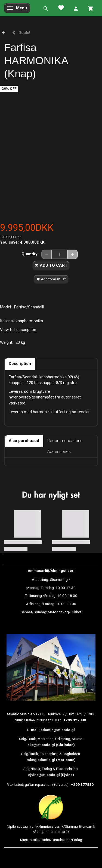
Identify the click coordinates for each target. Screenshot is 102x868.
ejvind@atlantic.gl (44, 775)
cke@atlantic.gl (41, 745)
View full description (18, 330)
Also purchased (24, 441)
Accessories (59, 452)
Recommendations (65, 441)
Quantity (30, 254)
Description (20, 364)
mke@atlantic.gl (41, 760)
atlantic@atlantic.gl (58, 730)
